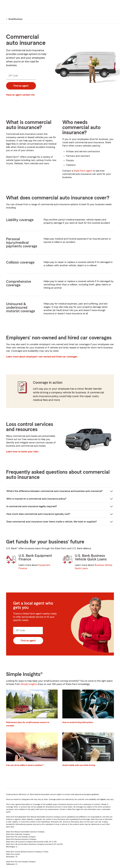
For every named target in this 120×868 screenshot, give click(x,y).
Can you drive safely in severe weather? (25, 765)
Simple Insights (29, 684)
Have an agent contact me (20, 95)
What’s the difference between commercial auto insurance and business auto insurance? (54, 491)
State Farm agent (83, 171)
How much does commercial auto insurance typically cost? (38, 514)
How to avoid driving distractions (78, 722)
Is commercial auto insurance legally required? (32, 506)
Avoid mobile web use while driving (79, 765)
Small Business (15, 19)
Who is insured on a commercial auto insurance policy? (36, 499)
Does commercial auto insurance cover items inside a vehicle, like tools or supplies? (52, 522)
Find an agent (21, 86)
